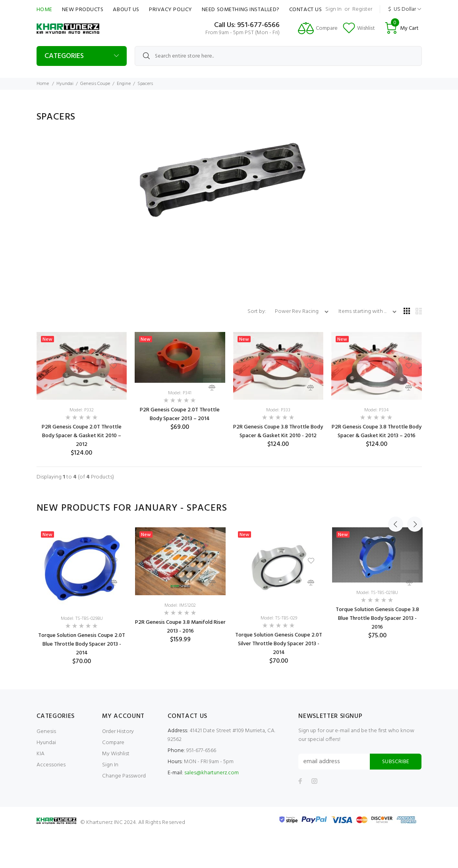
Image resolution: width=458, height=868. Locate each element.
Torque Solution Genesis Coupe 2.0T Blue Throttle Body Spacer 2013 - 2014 (82, 644)
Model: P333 (278, 410)
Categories (64, 56)
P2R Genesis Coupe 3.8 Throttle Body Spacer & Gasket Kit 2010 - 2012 (278, 431)
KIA (41, 754)
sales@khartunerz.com (212, 773)
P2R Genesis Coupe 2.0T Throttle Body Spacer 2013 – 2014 (180, 414)
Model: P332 (82, 410)
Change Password (124, 776)
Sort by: (257, 312)
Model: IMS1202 (180, 606)
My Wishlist (116, 754)
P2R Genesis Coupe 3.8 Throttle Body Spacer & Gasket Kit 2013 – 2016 (377, 431)
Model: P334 (376, 410)
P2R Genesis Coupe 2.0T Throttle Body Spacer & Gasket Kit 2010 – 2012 (82, 436)
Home (44, 10)
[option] (82, 596)
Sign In (333, 9)
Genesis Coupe (95, 84)
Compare (113, 743)
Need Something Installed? (241, 10)
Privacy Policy (171, 10)
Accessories (51, 765)
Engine (124, 84)
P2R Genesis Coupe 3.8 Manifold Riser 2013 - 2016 (180, 627)
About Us (126, 10)
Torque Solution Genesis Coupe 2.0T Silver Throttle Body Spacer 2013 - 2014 (279, 644)
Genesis (46, 732)
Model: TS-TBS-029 (279, 618)
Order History (118, 732)
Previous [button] (396, 508)
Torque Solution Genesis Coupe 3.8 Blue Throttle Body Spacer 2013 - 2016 (377, 618)
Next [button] (414, 508)
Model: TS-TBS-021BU (377, 593)
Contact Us (306, 10)
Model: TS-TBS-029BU (82, 619)
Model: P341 (180, 393)
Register (362, 9)
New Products (83, 10)
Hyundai (65, 84)
